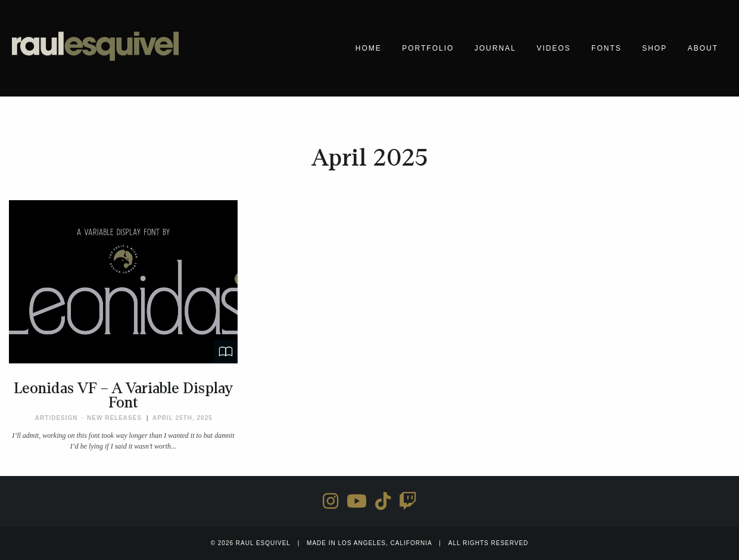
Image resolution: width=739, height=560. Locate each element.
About (703, 48)
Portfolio (428, 48)
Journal (495, 48)
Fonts (607, 48)
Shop (654, 48)
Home (369, 48)
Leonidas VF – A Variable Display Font (123, 396)
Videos (554, 48)
